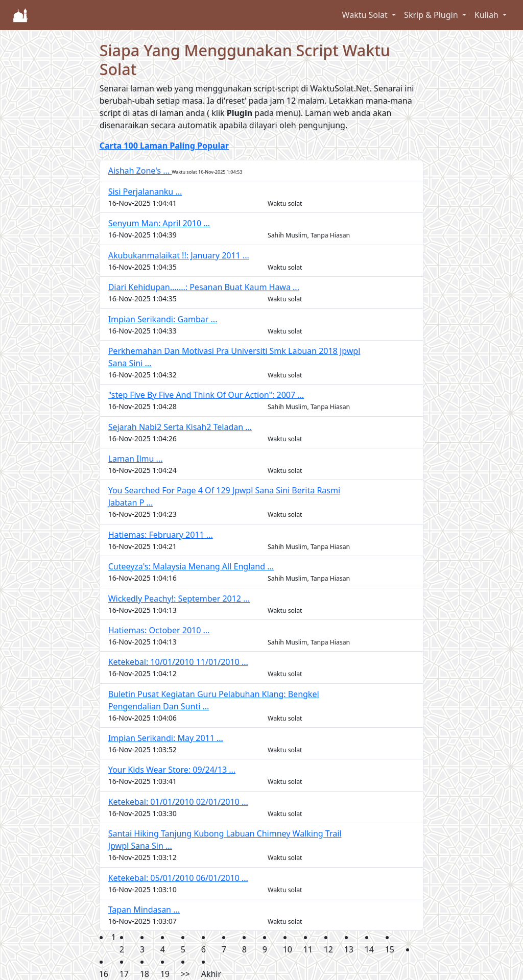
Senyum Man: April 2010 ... (159, 223)
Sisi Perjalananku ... (145, 192)
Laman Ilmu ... (136, 459)
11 (308, 949)
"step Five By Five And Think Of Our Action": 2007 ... (206, 395)
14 (369, 949)
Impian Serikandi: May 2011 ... (166, 738)
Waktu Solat (366, 15)
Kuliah (488, 15)
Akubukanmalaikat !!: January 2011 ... (179, 255)
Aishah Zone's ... (140, 171)
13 (349, 949)
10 (288, 949)
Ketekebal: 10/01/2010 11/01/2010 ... (178, 662)
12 (328, 949)
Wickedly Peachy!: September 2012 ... (179, 599)
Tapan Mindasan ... (144, 910)
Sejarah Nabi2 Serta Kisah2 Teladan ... (180, 427)
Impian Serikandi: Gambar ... (163, 319)
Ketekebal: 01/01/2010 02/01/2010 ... (178, 802)
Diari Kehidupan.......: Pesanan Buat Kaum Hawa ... (204, 287)
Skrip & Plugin (432, 15)
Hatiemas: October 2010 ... (159, 630)
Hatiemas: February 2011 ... (161, 535)
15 (390, 949)
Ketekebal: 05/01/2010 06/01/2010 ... (178, 878)
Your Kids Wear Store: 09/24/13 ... (172, 770)
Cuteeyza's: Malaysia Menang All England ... (191, 566)
